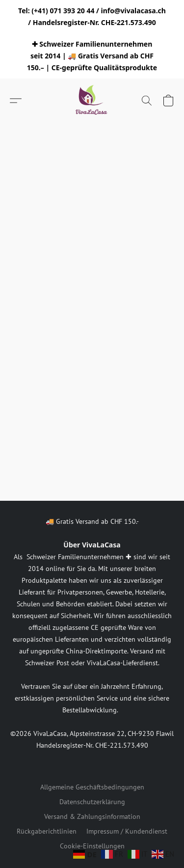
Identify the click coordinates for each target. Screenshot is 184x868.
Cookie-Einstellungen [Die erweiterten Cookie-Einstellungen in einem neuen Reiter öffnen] (92, 846)
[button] (92, 101)
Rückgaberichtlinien (47, 831)
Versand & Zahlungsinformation (92, 816)
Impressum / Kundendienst (127, 831)
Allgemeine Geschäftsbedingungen (92, 787)
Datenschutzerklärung (92, 802)
